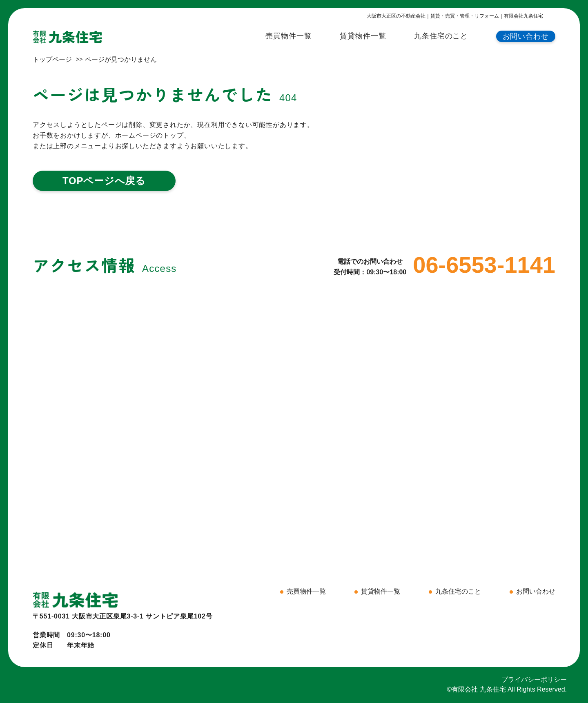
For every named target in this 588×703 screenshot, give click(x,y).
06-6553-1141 (484, 265)
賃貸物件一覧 (363, 36)
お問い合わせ (526, 36)
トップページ (52, 59)
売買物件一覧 (288, 36)
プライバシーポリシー (534, 680)
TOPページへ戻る (104, 181)
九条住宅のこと (441, 36)
